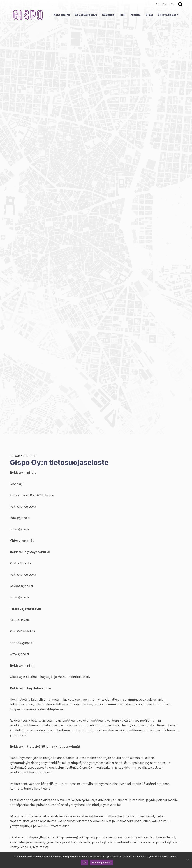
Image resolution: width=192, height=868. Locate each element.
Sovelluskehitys (86, 15)
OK (84, 863)
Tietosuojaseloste (102, 863)
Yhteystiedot (167, 15)
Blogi (149, 15)
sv (172, 4)
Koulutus (108, 15)
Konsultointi (62, 15)
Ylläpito (135, 15)
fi (157, 4)
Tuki (122, 15)
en (165, 4)
